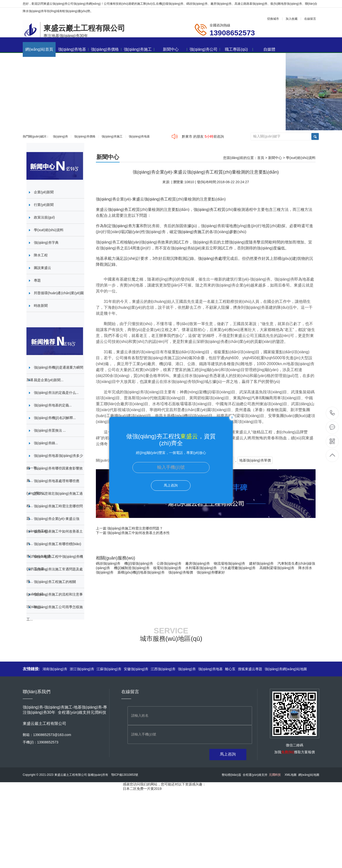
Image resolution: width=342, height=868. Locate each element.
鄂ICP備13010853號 (125, 775)
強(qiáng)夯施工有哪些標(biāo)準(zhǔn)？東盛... (54, 550)
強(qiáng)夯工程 (158, 199)
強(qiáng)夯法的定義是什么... (56, 393)
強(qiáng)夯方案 (126, 226)
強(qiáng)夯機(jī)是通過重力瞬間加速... (55, 374)
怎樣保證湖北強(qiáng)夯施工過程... (55, 500)
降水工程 (41, 255)
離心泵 (230, 669)
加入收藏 (292, 19)
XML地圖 (291, 775)
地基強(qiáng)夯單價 (255, 460)
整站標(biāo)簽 (231, 775)
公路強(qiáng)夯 (169, 563)
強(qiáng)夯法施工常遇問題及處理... (55, 575)
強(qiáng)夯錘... (46, 443)
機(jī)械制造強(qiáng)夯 (132, 568)
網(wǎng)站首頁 (39, 49)
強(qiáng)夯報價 (181, 572)
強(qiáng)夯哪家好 (211, 572)
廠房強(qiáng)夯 (198, 563)
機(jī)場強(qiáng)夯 (139, 563)
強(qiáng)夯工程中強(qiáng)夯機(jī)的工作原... (55, 563)
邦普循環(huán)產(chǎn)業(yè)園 (59, 293)
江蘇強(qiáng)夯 (109, 669)
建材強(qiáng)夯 (261, 563)
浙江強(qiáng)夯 (82, 669)
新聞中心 (175, 49)
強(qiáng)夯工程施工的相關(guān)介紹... (51, 588)
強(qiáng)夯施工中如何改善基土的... (55, 537)
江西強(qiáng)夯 (163, 669)
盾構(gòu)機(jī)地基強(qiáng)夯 (141, 572)
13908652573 (332, 413)
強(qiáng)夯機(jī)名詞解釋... (55, 418)
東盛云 (138, 199)
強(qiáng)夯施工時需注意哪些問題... (55, 512)
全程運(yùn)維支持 (262, 775)
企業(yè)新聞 (44, 192)
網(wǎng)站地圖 (309, 775)
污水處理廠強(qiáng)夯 (238, 568)
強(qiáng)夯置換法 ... (50, 430)
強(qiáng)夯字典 (46, 243)
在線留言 (310, 19)
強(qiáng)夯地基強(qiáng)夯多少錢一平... (55, 462)
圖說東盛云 (43, 268)
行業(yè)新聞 (44, 205)
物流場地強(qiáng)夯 (230, 563)
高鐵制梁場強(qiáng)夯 (277, 568)
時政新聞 (41, 306)
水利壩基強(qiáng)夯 (201, 568)
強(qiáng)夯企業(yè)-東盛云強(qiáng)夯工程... (53, 525)
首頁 (261, 158)
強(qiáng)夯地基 (73, 49)
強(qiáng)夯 (60, 136)
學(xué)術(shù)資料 (301, 158)
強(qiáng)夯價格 (106, 49)
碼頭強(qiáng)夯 (108, 563)
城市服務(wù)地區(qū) (171, 639)
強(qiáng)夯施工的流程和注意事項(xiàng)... (55, 601)
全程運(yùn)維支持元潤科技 (82, 712)
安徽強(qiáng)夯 (136, 669)
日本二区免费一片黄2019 (142, 789)
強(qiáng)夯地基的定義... (53, 405)
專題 (37, 280)
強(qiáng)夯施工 (139, 49)
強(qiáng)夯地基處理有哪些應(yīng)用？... (53, 487)
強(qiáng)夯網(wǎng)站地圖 (286, 669)
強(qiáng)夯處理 (212, 258)
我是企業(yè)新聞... (49, 380)
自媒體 (269, 49)
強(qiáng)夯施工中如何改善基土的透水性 (139, 533)
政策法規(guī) (44, 217)
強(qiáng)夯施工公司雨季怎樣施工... (55, 613)
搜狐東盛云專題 (250, 669)
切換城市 (273, 19)
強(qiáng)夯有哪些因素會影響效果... (55, 474)
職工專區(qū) (239, 49)
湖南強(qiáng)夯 (55, 669)
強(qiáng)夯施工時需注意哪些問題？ (135, 528)
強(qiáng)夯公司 (205, 49)
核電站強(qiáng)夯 (167, 568)
